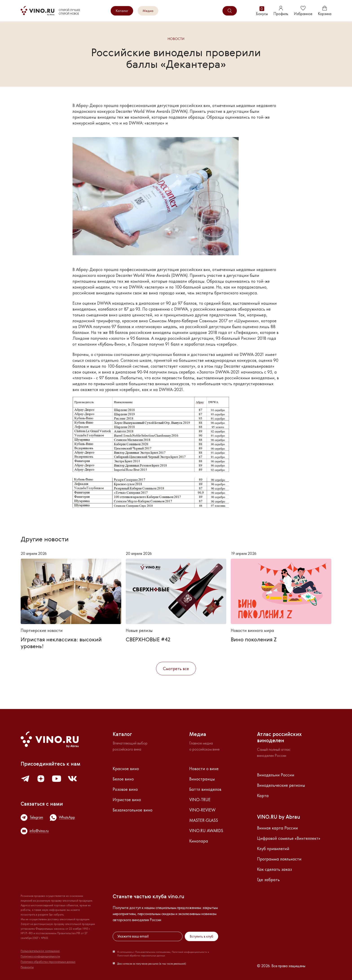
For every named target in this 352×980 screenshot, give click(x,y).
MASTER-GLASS (204, 820)
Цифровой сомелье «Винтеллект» (289, 838)
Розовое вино (125, 789)
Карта (263, 796)
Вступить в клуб (201, 936)
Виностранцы (202, 779)
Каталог (122, 11)
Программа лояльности (279, 859)
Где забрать (268, 880)
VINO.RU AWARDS (206, 831)
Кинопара (199, 841)
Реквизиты (27, 967)
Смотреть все (176, 669)
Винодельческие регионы (281, 785)
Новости (176, 39)
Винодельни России (276, 775)
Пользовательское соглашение (40, 951)
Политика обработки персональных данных (48, 962)
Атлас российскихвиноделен (279, 738)
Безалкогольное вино (133, 810)
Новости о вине (204, 769)
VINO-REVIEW (202, 810)
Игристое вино (127, 800)
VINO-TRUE (200, 800)
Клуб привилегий (273, 849)
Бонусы (262, 11)
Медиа (148, 11)
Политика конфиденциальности (40, 956)
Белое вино (123, 779)
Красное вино (126, 769)
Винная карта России (277, 828)
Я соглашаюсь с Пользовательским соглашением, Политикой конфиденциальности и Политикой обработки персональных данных (163, 954)
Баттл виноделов (205, 789)
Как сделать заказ (274, 869)
